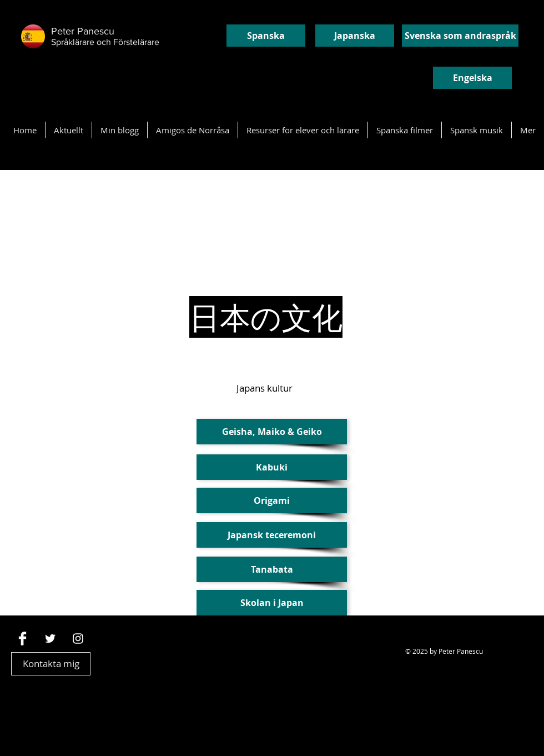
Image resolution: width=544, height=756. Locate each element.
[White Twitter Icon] (50, 639)
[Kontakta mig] (51, 664)
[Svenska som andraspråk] (460, 36)
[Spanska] (266, 36)
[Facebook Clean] (22, 639)
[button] (272, 467)
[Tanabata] (272, 569)
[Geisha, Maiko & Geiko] (272, 432)
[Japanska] (355, 36)
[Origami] (272, 500)
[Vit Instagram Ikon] (78, 639)
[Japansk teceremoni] (272, 535)
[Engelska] (472, 78)
